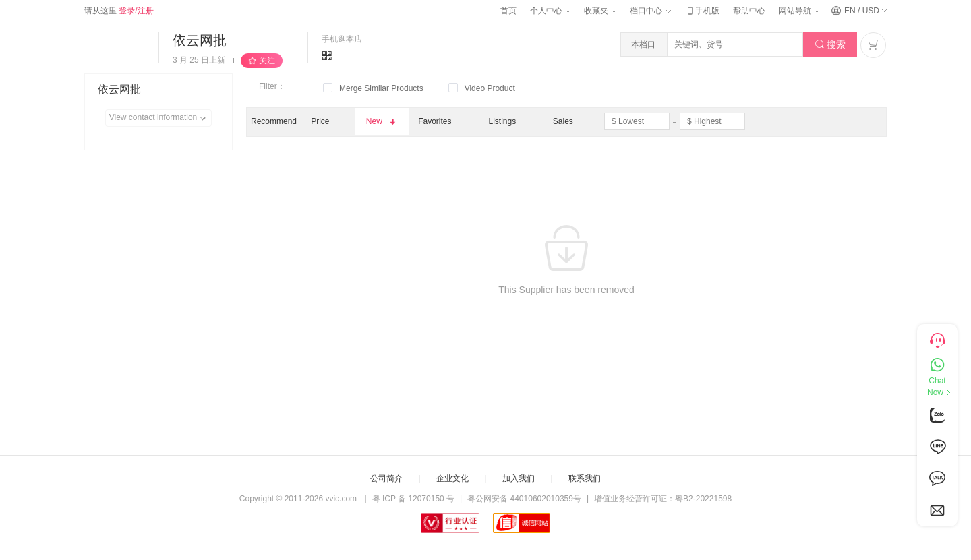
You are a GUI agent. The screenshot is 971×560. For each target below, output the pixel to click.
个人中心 (550, 11)
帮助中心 (749, 11)
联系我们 (585, 478)
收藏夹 (600, 11)
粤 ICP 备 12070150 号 (414, 499)
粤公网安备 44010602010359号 (524, 499)
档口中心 (650, 11)
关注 (267, 61)
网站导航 (799, 11)
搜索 (830, 45)
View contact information (160, 118)
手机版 (702, 11)
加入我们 (519, 478)
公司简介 (386, 478)
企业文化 (452, 478)
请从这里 (119, 11)
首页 (508, 11)
